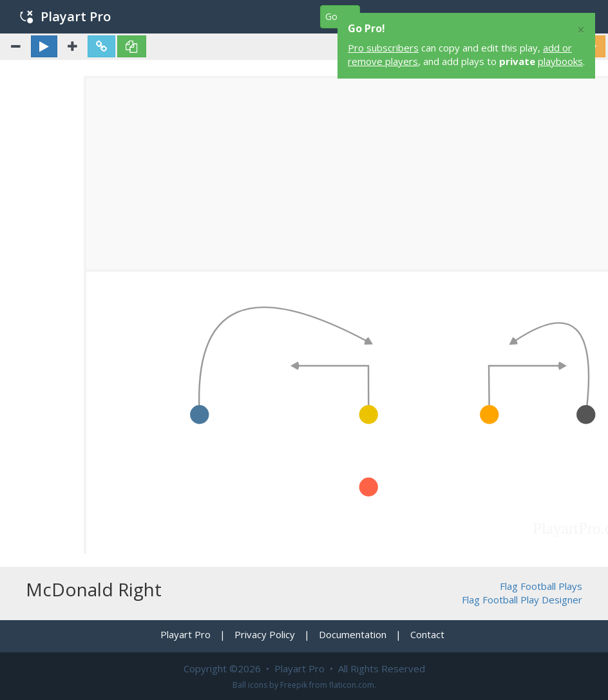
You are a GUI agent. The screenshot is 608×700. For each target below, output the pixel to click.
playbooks (560, 61)
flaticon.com (352, 685)
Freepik (294, 685)
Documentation (353, 634)
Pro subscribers (383, 48)
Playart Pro (65, 16)
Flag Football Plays (541, 586)
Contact (427, 634)
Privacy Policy (265, 634)
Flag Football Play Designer (522, 600)
